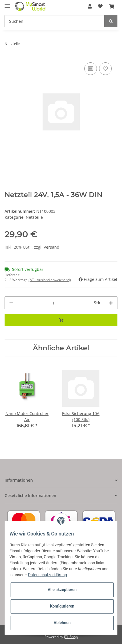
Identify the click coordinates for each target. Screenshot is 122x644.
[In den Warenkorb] (61, 320)
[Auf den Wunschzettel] (105, 69)
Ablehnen (62, 623)
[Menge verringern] (11, 303)
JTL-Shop (71, 637)
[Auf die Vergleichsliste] (91, 69)
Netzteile (34, 217)
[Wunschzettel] (100, 6)
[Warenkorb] (112, 6)
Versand (52, 247)
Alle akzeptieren (62, 590)
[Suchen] (55, 21)
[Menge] (53, 303)
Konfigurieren (62, 606)
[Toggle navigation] (7, 4)
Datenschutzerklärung (47, 575)
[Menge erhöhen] (111, 303)
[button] (90, 6)
